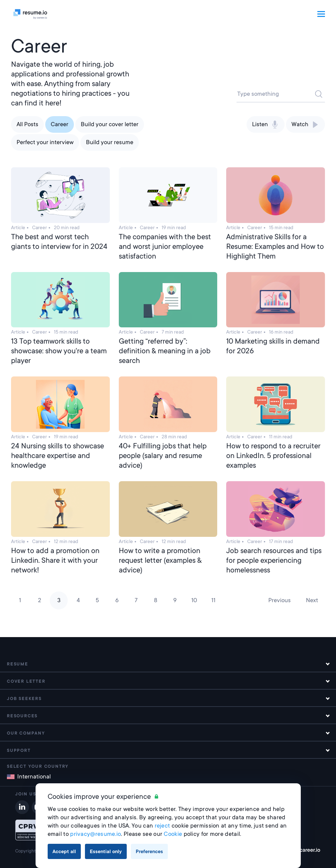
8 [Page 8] (156, 600)
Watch (305, 124)
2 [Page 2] (40, 600)
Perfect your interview (45, 142)
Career (60, 124)
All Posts (27, 124)
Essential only (106, 851)
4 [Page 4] (78, 600)
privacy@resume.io (95, 834)
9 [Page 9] (175, 600)
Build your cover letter (110, 124)
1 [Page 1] (20, 600)
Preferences (149, 851)
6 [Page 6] (117, 600)
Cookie (173, 834)
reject (162, 826)
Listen (266, 124)
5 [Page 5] (97, 600)
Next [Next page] (312, 600)
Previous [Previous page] (280, 600)
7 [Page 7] (136, 600)
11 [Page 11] (213, 600)
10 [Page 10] (194, 600)
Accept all (64, 851)
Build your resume (110, 142)
